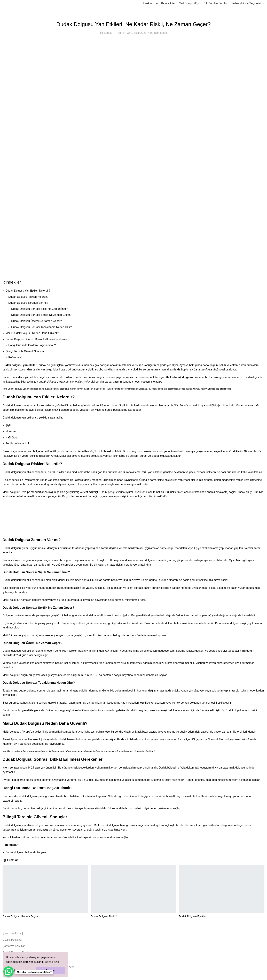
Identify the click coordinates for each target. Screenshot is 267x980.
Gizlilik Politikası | (13, 940)
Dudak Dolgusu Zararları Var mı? (28, 303)
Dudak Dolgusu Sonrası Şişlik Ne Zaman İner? (39, 309)
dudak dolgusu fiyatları (89, 751)
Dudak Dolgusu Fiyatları (193, 916)
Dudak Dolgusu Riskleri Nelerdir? (28, 297)
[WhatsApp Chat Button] (9, 971)
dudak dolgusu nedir (54, 389)
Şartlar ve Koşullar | (14, 946)
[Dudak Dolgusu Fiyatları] (222, 889)
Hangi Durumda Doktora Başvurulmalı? (32, 345)
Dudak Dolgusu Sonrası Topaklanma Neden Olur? (41, 327)
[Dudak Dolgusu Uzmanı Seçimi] (45, 889)
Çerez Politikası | (13, 933)
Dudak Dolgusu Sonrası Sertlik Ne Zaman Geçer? (41, 315)
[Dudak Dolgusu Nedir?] (133, 889)
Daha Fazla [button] (52, 962)
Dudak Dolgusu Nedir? (104, 916)
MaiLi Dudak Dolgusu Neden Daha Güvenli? (32, 333)
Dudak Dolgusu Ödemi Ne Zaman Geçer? (37, 321)
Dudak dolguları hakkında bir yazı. (26, 852)
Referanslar (15, 357)
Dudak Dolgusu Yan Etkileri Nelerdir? (28, 291)
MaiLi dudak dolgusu (179, 377)
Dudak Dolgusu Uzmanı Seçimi (20, 916)
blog (134, 16)
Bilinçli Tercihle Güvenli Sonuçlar (25, 351)
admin (122, 33)
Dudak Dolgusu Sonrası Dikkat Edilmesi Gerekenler (37, 339)
